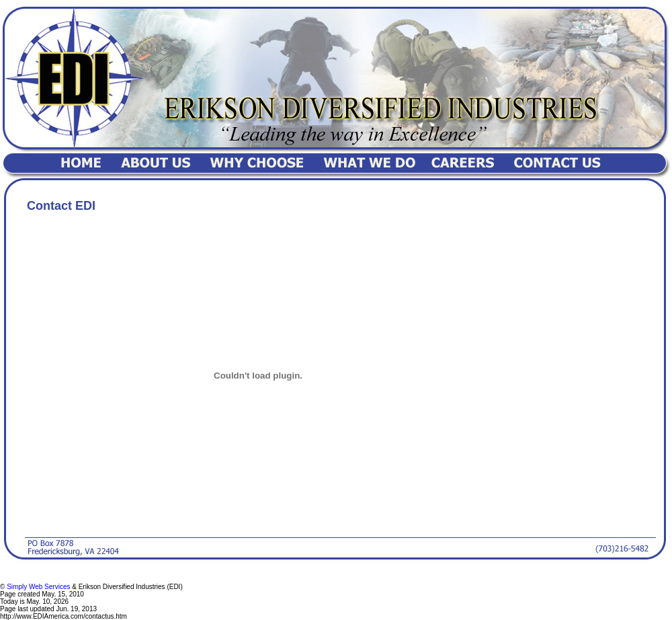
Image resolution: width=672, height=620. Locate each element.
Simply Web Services (38, 587)
